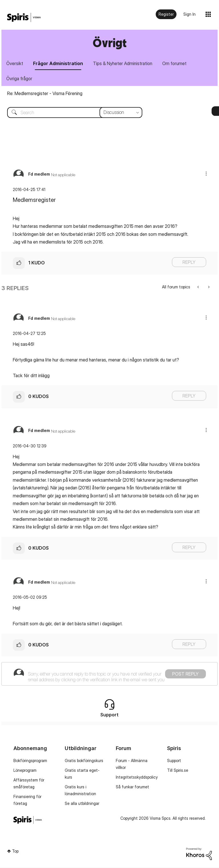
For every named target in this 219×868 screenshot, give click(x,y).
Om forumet (178, 64)
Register (166, 14)
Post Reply (185, 675)
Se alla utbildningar (82, 804)
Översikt (15, 64)
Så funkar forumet (132, 788)
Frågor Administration (59, 64)
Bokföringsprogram (30, 761)
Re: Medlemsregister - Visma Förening (45, 94)
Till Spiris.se (178, 771)
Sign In (189, 14)
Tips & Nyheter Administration (125, 64)
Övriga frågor (20, 79)
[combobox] (70, 113)
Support (174, 761)
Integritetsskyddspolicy (137, 778)
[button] (206, 174)
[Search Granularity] (121, 113)
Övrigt (110, 43)
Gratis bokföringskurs (84, 761)
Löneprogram (25, 771)
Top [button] (15, 852)
